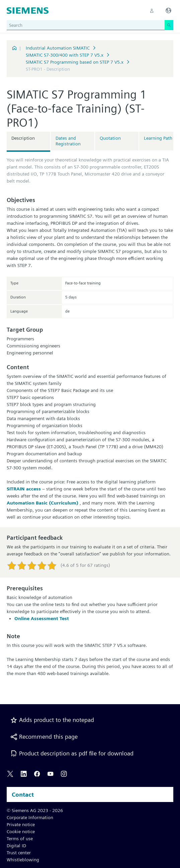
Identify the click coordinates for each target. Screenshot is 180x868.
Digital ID (16, 846)
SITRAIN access (24, 489)
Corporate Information (30, 817)
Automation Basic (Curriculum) (43, 503)
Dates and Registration (68, 141)
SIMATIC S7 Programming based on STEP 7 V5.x (75, 62)
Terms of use (20, 839)
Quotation (110, 138)
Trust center (19, 853)
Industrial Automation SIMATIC (58, 48)
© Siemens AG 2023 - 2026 (35, 810)
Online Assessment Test (42, 618)
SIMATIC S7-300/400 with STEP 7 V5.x (65, 55)
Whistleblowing (23, 860)
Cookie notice (21, 831)
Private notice (21, 824)
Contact (23, 794)
